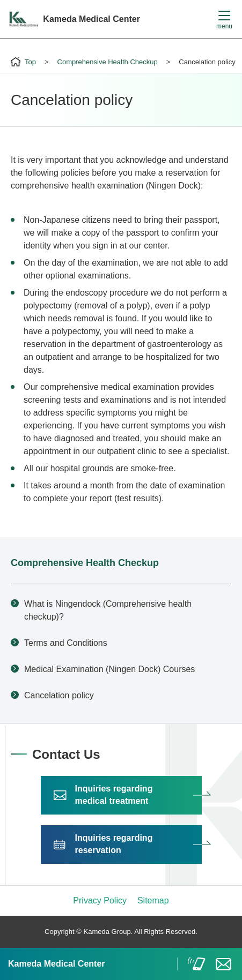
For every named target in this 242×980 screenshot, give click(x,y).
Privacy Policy (100, 900)
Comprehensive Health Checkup (85, 563)
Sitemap (153, 900)
